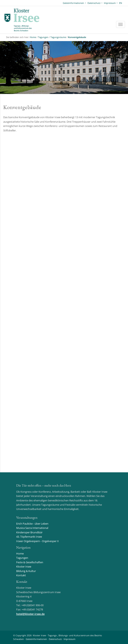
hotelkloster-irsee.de (30, 614)
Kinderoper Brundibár (29, 532)
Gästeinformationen (73, 3)
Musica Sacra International (32, 528)
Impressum (110, 3)
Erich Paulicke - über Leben (32, 524)
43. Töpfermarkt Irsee (29, 537)
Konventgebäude (77, 37)
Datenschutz (94, 3)
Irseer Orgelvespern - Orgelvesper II (37, 541)
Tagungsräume (58, 37)
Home (33, 37)
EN (121, 3)
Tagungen (43, 37)
